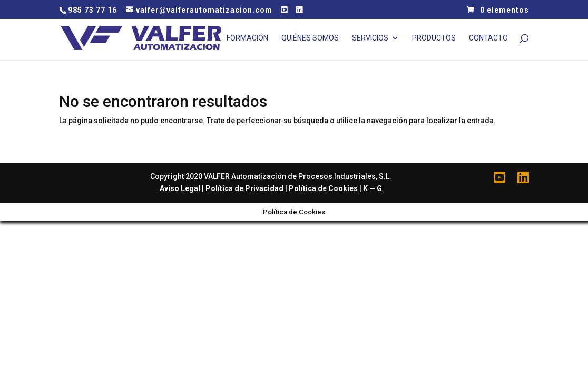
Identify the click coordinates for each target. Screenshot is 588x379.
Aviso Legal (180, 188)
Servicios (370, 38)
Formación (247, 38)
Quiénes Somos (310, 38)
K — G (373, 188)
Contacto (488, 38)
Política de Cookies (323, 188)
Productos (434, 38)
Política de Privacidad (244, 188)
